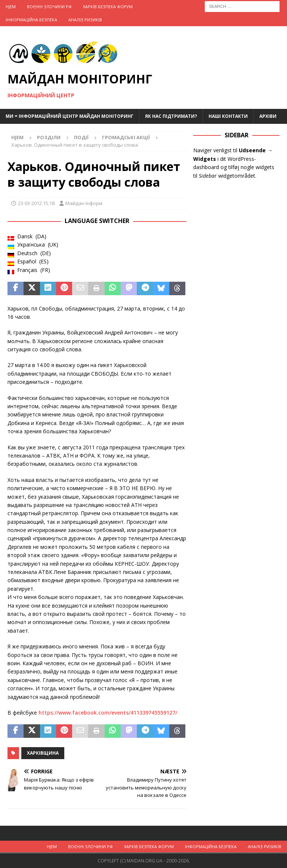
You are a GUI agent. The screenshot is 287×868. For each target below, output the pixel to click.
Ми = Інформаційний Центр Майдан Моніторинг (70, 116)
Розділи (49, 137)
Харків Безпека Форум (108, 7)
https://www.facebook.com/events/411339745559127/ (108, 713)
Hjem (11, 7)
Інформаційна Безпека (31, 20)
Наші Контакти (228, 116)
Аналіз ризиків (85, 20)
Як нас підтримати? (171, 116)
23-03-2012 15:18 (36, 203)
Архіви (268, 116)
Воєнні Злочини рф (49, 7)
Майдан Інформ (84, 203)
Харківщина (43, 753)
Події (81, 137)
